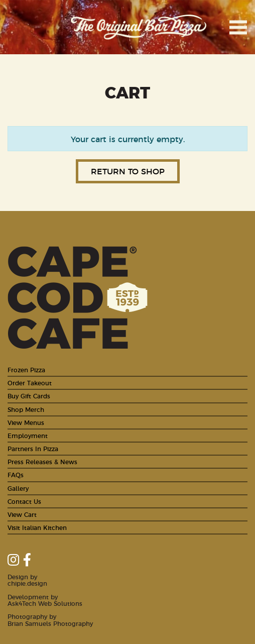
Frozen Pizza (26, 369)
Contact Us (24, 501)
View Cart (22, 514)
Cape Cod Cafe (28, 27)
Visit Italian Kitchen (37, 527)
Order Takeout (30, 383)
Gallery (18, 488)
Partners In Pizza (33, 448)
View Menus (26, 422)
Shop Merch (26, 409)
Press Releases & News (42, 461)
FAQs (16, 474)
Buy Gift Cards (29, 396)
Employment (28, 435)
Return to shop (128, 171)
